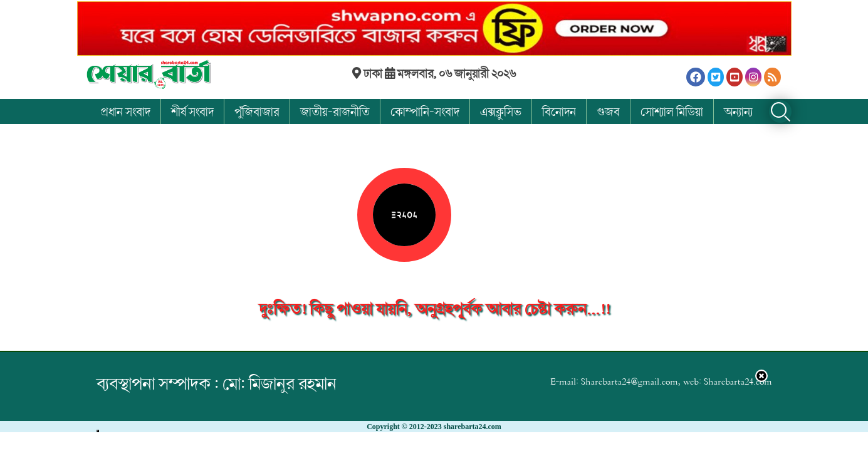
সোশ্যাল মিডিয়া (672, 111)
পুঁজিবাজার (257, 111)
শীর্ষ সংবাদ (192, 111)
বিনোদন (559, 111)
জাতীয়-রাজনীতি (335, 111)
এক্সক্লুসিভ (501, 111)
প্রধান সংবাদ (126, 111)
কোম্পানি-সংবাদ (425, 111)
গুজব (608, 111)
